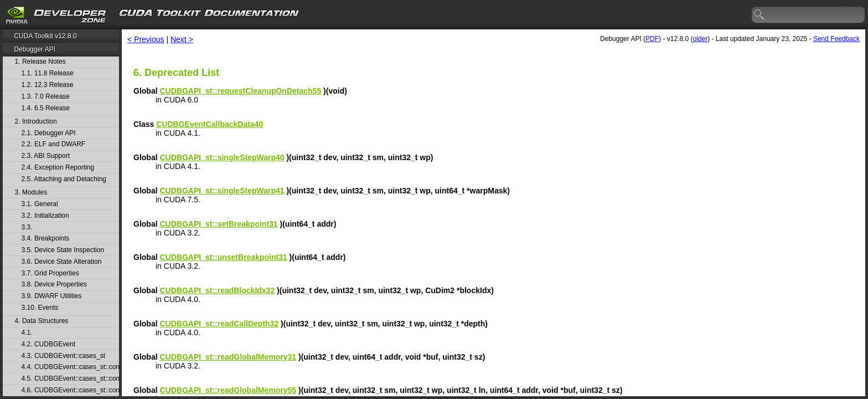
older (700, 39)
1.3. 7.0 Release (46, 97)
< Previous (146, 39)
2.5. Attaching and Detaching (64, 179)
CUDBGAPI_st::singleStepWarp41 (222, 191)
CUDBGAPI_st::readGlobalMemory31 (228, 357)
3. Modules (31, 193)
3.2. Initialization (45, 216)
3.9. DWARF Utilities (52, 296)
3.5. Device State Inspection (63, 250)
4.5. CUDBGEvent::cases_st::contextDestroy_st (70, 379)
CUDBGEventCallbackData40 (210, 124)
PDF (652, 39)
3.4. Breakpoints (46, 239)
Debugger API (35, 49)
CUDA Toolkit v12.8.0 (45, 36)
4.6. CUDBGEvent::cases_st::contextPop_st (70, 390)
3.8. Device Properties (54, 285)
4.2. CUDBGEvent (48, 344)
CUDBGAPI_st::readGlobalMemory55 (228, 390)
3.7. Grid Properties (50, 273)
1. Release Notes (40, 62)
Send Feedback (836, 39)
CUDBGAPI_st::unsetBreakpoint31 (223, 257)
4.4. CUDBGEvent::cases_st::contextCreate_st (70, 367)
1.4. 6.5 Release (46, 108)
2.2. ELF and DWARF (54, 144)
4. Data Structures (42, 321)
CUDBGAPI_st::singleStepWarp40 (222, 157)
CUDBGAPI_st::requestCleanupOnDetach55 (240, 91)
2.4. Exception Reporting (58, 168)
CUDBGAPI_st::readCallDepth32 (219, 324)
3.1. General (40, 204)
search (759, 15)
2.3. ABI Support (46, 156)
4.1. (28, 333)
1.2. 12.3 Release (48, 85)
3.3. (28, 227)
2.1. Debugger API (49, 133)
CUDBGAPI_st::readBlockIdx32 (217, 290)
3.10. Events (40, 308)
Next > (182, 39)
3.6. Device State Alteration (62, 262)
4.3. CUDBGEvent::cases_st (63, 356)
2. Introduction (36, 122)
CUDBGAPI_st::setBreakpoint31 (218, 224)
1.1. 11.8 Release (48, 73)
